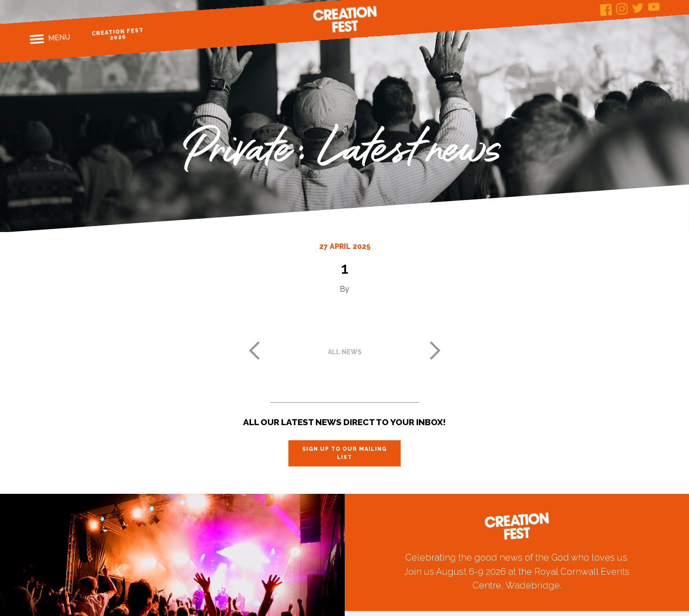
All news (345, 352)
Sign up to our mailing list (344, 453)
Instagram (622, 9)
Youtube (654, 7)
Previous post (254, 351)
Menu (59, 38)
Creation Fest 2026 (118, 34)
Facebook (606, 10)
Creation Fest (345, 19)
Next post (435, 351)
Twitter (638, 8)
